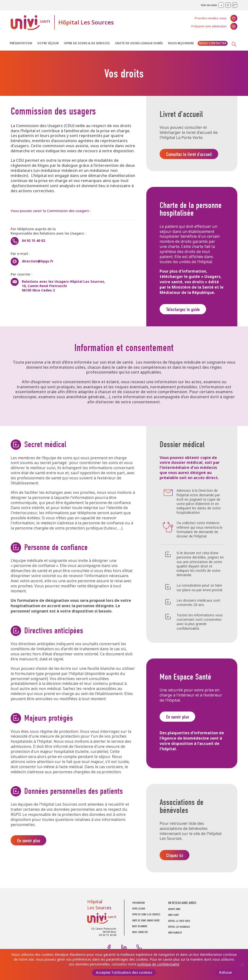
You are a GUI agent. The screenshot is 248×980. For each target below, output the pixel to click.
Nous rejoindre (181, 43)
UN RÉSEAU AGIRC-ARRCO (182, 906)
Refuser (226, 972)
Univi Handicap (175, 936)
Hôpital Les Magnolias (179, 930)
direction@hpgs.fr (38, 261)
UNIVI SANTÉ (173, 918)
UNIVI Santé (30, 23)
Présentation (21, 43)
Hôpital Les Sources (86, 22)
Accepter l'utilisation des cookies (124, 972)
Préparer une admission (209, 26)
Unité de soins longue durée (139, 43)
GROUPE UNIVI (174, 912)
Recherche (234, 44)
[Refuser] (242, 965)
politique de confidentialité (159, 964)
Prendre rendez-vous (211, 18)
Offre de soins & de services (87, 43)
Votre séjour (48, 43)
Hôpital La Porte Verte (179, 924)
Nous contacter (213, 43)
